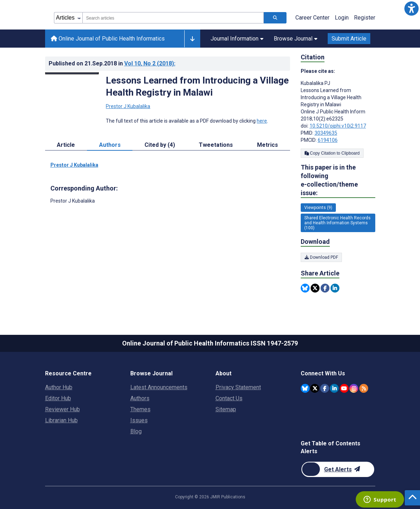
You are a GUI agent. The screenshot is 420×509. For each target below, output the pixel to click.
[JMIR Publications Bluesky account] (305, 388)
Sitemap (226, 409)
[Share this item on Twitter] (315, 288)
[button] (411, 9)
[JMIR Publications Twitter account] (315, 388)
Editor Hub (58, 398)
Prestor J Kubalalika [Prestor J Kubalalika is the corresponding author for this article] (73, 201)
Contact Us (229, 398)
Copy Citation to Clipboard (332, 153)
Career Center (312, 18)
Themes (140, 409)
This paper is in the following (338, 180)
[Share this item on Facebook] (325, 288)
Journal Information (237, 39)
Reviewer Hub (62, 409)
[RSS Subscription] (364, 388)
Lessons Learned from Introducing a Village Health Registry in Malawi (197, 86)
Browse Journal (296, 39)
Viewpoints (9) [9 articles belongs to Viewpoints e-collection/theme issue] (318, 208)
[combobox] (173, 18)
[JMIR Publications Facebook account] (325, 388)
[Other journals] (192, 39)
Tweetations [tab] (216, 145)
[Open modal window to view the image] (72, 73)
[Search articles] (275, 18)
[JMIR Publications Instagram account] (354, 388)
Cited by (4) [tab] (160, 145)
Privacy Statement (238, 387)
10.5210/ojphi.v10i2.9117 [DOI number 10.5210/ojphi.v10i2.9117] (338, 126)
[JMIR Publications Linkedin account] (334, 388)
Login (342, 18)
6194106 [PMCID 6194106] (328, 140)
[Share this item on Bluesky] (305, 288)
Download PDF (321, 257)
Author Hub (59, 387)
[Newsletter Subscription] (338, 469)
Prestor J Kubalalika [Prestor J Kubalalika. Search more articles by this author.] (128, 106)
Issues (139, 420)
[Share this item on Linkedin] (335, 288)
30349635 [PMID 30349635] (326, 133)
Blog (136, 431)
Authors (140, 398)
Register (365, 18)
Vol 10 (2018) (150, 63)
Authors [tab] (110, 145)
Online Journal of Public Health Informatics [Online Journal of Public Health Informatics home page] (108, 39)
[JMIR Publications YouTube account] (344, 388)
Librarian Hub (61, 420)
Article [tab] (66, 145)
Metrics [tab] (268, 145)
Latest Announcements (159, 387)
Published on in (112, 63)
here (262, 121)
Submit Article (349, 39)
